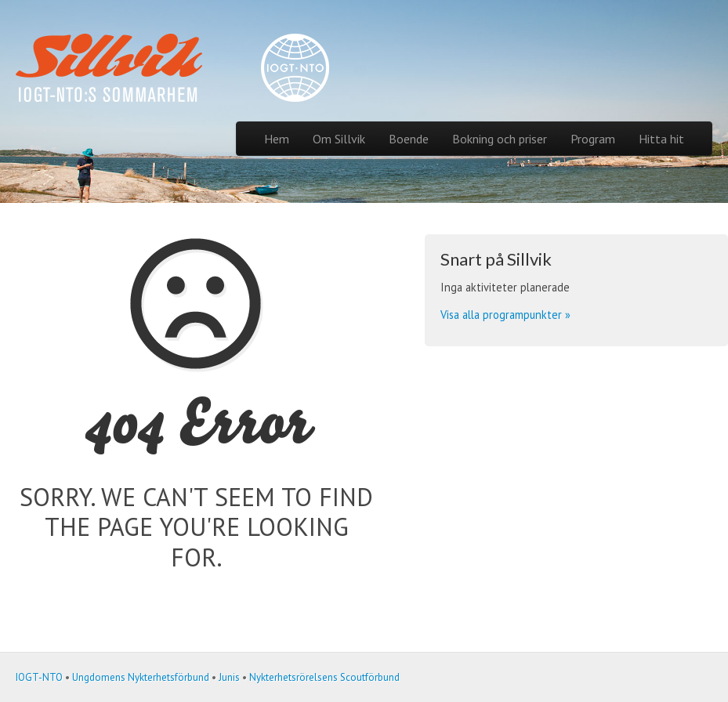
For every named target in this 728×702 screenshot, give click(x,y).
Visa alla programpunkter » (505, 315)
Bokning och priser (500, 139)
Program (593, 139)
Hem (277, 139)
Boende (409, 139)
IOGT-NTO (39, 677)
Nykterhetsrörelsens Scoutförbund (324, 677)
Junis (229, 677)
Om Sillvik (339, 139)
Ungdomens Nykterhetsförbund (141, 677)
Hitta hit (661, 139)
